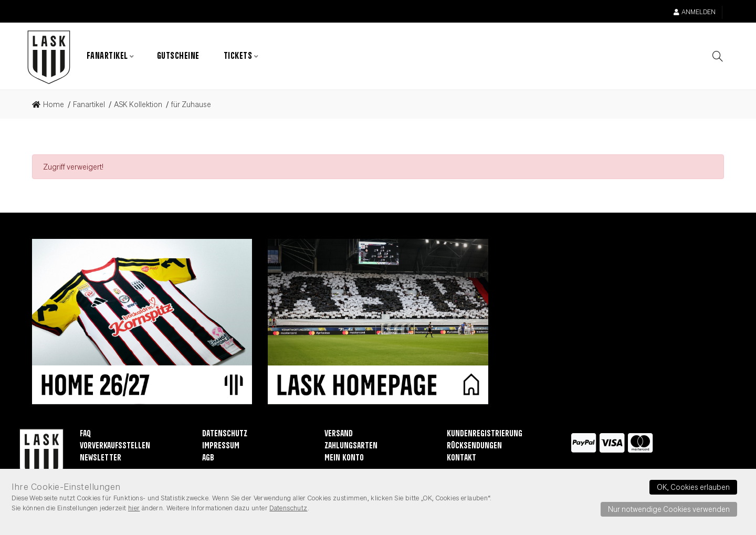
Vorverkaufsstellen (115, 447)
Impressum (221, 447)
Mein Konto (344, 459)
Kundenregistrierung (485, 434)
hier (134, 508)
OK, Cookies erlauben (693, 487)
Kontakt (461, 459)
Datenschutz (225, 434)
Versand (339, 434)
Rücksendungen (474, 447)
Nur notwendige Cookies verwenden (669, 509)
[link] (51, 105)
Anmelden (695, 12)
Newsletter (101, 459)
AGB (208, 459)
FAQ (85, 434)
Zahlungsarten (351, 447)
